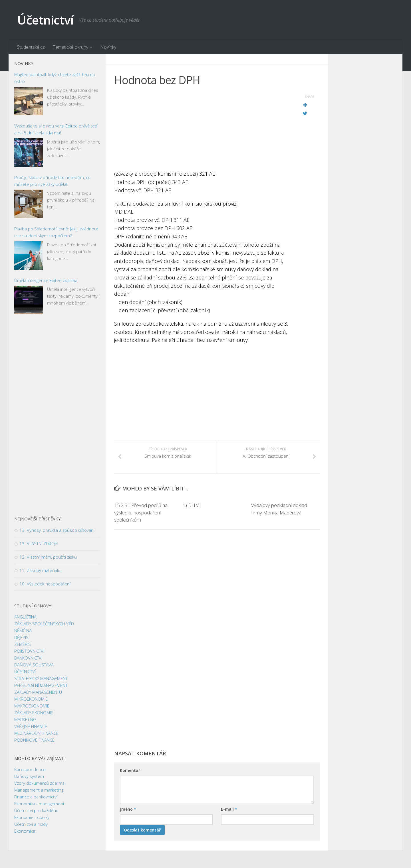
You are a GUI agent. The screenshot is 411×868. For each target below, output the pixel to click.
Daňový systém (29, 776)
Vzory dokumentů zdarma (39, 783)
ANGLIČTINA (25, 617)
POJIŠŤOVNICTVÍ (29, 651)
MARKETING (25, 720)
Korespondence (30, 770)
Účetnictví (45, 20)
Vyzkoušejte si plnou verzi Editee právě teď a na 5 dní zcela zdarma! (56, 129)
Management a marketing (39, 790)
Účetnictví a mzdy (31, 824)
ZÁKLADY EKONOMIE (34, 713)
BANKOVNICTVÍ (28, 658)
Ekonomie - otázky (32, 818)
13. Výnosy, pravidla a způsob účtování (57, 530)
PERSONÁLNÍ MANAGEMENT (41, 686)
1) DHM (191, 505)
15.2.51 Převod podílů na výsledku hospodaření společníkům (141, 513)
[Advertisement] (203, 130)
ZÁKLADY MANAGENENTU (38, 692)
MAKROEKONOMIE (32, 706)
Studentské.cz (31, 47)
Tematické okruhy (70, 47)
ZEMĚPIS (23, 644)
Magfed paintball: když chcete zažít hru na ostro (55, 78)
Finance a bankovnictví (36, 797)
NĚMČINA (23, 631)
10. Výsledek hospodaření (45, 584)
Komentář (130, 771)
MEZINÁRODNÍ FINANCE (36, 733)
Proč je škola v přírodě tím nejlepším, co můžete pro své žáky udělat (52, 181)
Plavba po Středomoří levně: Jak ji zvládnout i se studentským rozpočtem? (56, 232)
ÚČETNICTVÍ (25, 672)
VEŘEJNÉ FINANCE (31, 727)
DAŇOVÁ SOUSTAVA (34, 665)
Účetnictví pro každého (36, 811)
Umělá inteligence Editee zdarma (46, 280)
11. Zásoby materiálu (40, 571)
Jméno (128, 809)
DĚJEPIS (21, 638)
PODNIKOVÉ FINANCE (34, 740)
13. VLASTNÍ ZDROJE (39, 544)
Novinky (108, 47)
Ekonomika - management (39, 804)
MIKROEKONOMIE (31, 699)
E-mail (229, 809)
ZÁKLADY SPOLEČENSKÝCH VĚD (44, 624)
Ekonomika (25, 831)
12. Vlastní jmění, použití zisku (48, 557)
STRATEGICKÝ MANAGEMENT (41, 679)
